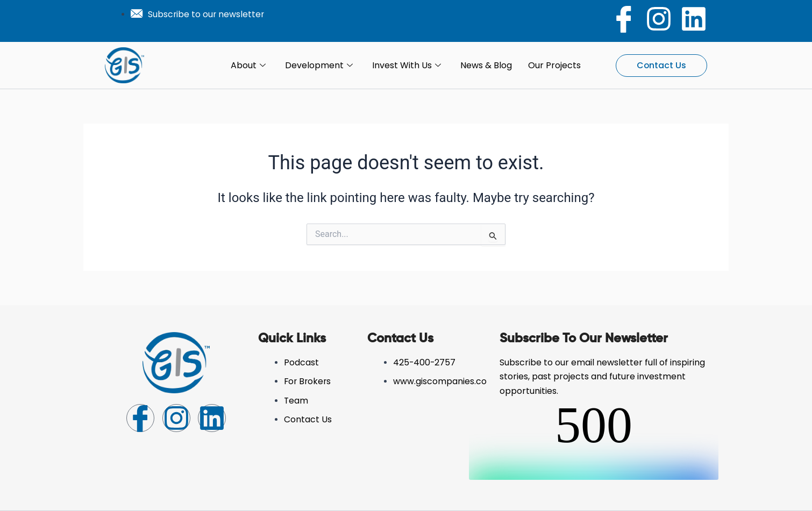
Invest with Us (407, 66)
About (248, 66)
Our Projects (554, 65)
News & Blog (486, 65)
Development (319, 66)
